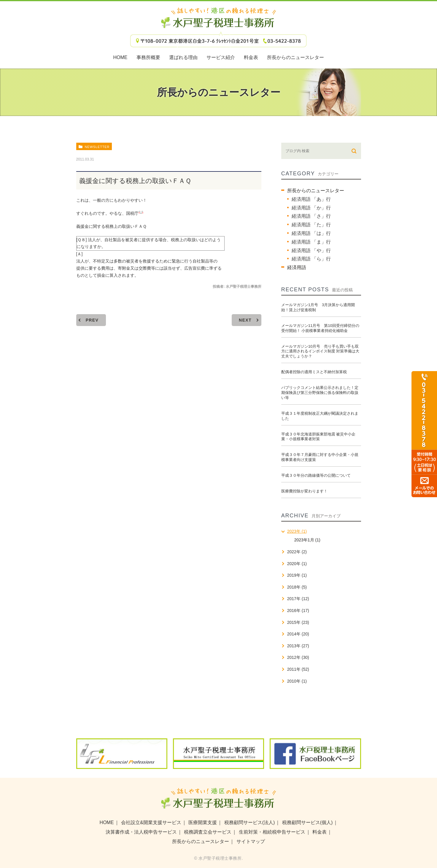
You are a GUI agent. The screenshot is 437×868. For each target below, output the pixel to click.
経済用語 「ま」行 (311, 242)
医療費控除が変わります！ (304, 491)
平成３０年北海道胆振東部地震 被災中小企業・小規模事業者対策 (318, 437)
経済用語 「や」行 (311, 251)
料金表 (320, 832)
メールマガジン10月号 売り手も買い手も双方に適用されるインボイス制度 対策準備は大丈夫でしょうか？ (320, 351)
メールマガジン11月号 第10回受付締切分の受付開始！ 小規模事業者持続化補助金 (320, 328)
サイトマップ (251, 841)
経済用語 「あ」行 (311, 199)
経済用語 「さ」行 (311, 216)
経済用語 (297, 267)
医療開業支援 (203, 822)
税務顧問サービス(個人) (308, 822)
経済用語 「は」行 (311, 233)
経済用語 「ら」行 (311, 259)
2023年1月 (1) (307, 540)
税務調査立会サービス (208, 832)
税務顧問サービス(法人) (250, 822)
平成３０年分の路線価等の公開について (316, 475)
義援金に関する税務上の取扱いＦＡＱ (111, 226)
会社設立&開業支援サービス (151, 822)
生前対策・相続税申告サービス (272, 832)
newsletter (97, 147)
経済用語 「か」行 (311, 208)
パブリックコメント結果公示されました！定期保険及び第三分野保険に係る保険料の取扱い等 (320, 393)
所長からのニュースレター (316, 191)
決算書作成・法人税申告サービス (141, 832)
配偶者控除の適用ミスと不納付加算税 (314, 372)
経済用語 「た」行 (311, 225)
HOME (107, 822)
